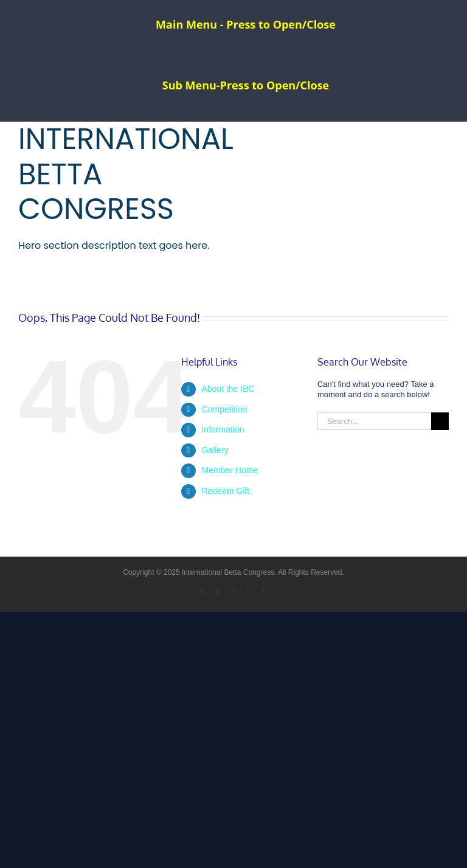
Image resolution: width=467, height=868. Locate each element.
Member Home (230, 470)
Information (223, 429)
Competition (224, 409)
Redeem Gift (225, 491)
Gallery (215, 450)
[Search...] (374, 421)
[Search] (440, 421)
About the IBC (228, 389)
